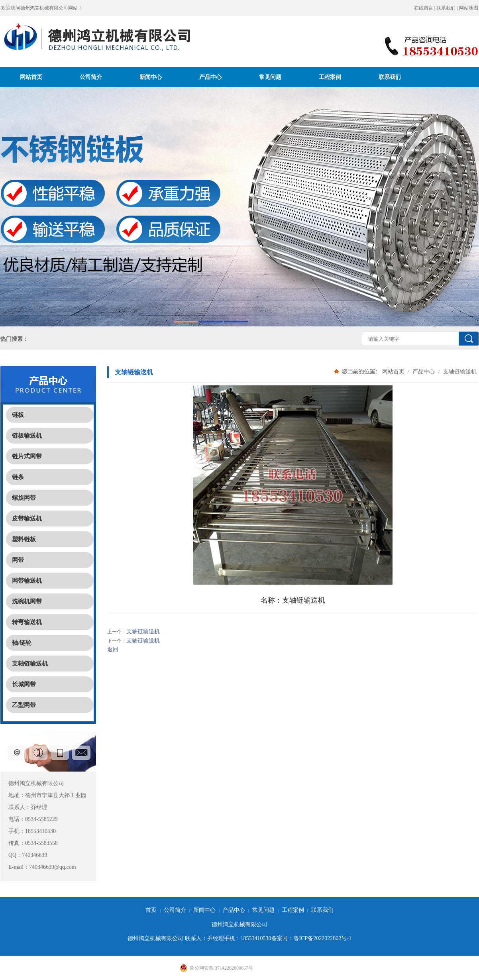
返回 (113, 649)
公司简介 (91, 77)
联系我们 (446, 8)
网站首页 (31, 77)
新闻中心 (151, 77)
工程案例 (330, 77)
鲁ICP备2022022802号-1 (323, 938)
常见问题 (270, 77)
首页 (151, 910)
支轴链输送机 (459, 371)
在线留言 (424, 8)
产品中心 (210, 77)
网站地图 (469, 8)
